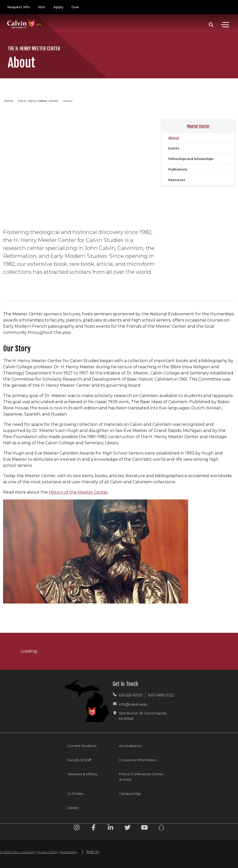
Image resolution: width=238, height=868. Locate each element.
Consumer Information (138, 760)
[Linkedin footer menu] (111, 828)
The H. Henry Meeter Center (38, 101)
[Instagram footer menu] (77, 828)
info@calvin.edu (133, 704)
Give (75, 7)
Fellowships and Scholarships (191, 159)
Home (9, 101)
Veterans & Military (83, 774)
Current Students (82, 746)
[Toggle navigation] (225, 25)
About (174, 138)
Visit (42, 7)
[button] (211, 25)
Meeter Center (198, 126)
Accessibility (69, 852)
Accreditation (130, 746)
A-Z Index (76, 794)
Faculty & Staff (79, 760)
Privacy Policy (48, 852)
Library (73, 808)
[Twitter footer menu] (127, 828)
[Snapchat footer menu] (161, 828)
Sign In (93, 852)
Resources (177, 180)
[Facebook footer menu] (94, 828)
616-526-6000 (131, 695)
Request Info (19, 7)
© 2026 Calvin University (18, 852)
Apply (58, 7)
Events (174, 148)
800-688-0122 (161, 695)
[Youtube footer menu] (144, 828)
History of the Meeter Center (79, 492)
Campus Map (130, 794)
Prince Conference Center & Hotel (141, 777)
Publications (178, 169)
